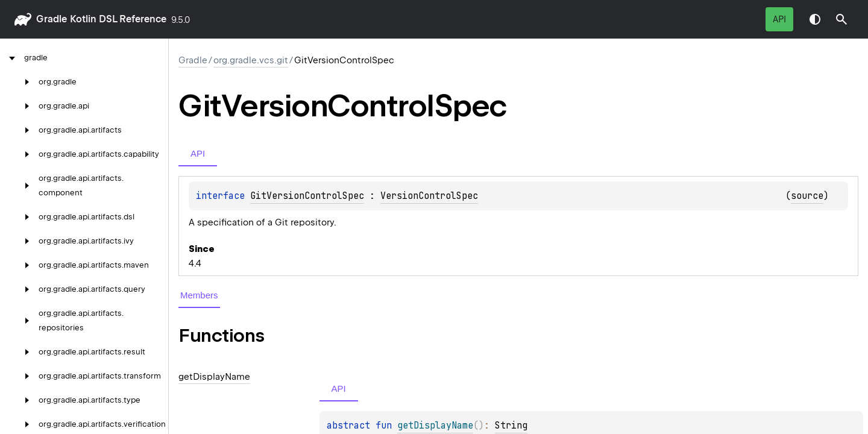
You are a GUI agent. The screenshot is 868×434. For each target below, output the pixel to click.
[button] (841, 19)
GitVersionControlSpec (307, 196)
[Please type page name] (841, 19)
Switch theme (815, 19)
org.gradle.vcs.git (251, 60)
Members (199, 295)
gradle (52, 19)
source (807, 196)
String (511, 426)
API (779, 19)
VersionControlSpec (429, 196)
